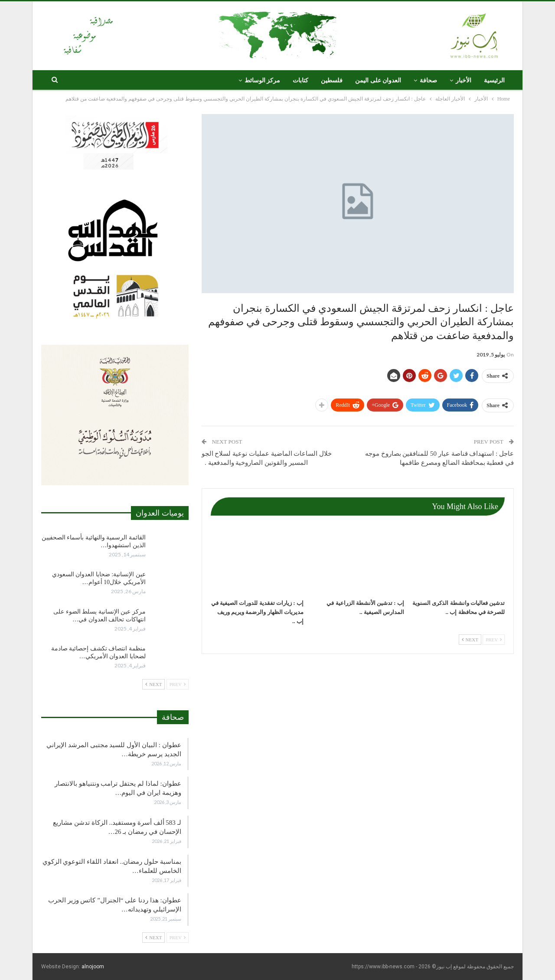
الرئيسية (494, 80)
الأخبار (464, 80)
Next (470, 640)
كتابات (300, 80)
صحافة (428, 80)
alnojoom (93, 967)
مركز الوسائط (263, 80)
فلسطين (332, 80)
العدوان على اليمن (378, 80)
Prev (494, 640)
